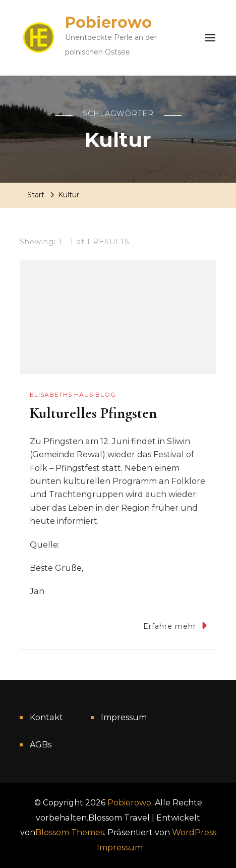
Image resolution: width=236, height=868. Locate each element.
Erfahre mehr (175, 626)
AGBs (41, 745)
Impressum (124, 717)
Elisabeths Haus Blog (73, 394)
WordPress (194, 832)
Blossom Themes (70, 832)
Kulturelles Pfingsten (93, 413)
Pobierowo (108, 22)
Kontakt (46, 717)
